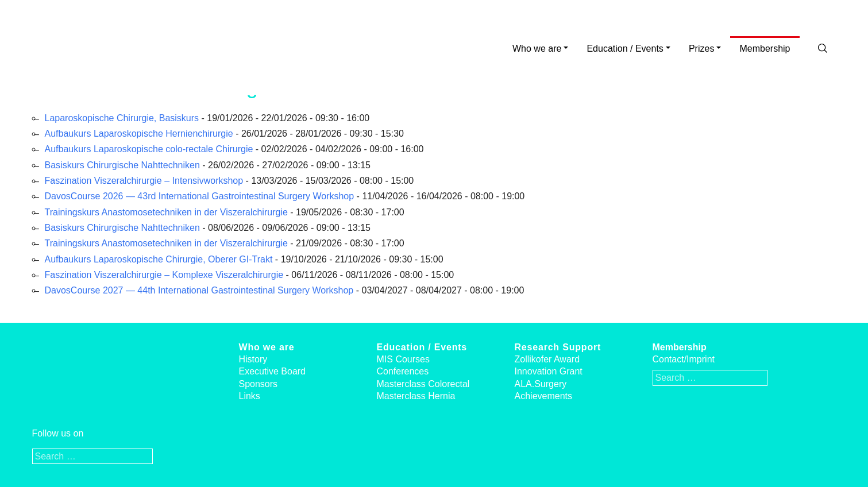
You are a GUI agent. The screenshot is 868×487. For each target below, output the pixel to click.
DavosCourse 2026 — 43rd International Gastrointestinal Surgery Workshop (200, 196)
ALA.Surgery (541, 384)
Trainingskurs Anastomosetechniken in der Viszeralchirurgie (166, 212)
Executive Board (273, 371)
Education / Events (625, 49)
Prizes (701, 49)
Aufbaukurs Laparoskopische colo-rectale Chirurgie (149, 149)
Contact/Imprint (684, 359)
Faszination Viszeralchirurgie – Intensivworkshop (144, 181)
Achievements (544, 396)
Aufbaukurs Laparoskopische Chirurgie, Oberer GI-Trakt (159, 259)
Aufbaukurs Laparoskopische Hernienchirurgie (139, 134)
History (253, 359)
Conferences (403, 371)
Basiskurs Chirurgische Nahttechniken (122, 165)
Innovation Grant (549, 371)
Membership (765, 49)
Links (250, 396)
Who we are (537, 49)
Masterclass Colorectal (423, 384)
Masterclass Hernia (416, 396)
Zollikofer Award (547, 359)
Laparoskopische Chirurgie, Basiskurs (122, 118)
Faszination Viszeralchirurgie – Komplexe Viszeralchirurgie (164, 275)
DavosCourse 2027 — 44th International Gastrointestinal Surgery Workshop (199, 290)
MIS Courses (403, 359)
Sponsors (259, 384)
